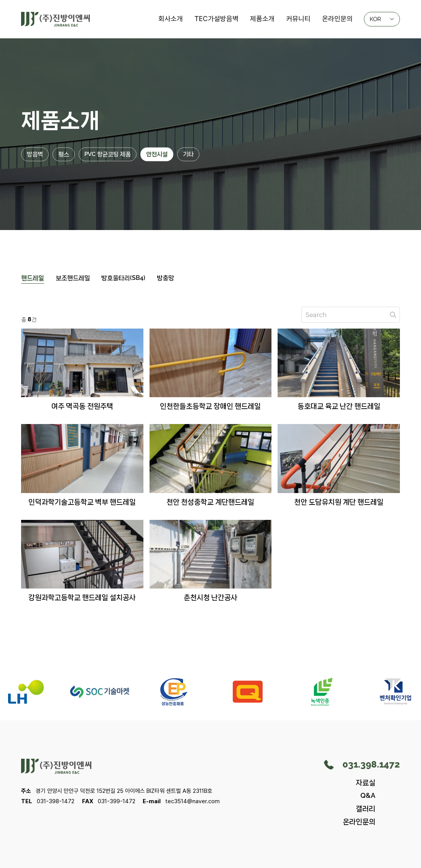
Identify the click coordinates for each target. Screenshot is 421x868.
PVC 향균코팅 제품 (108, 154)
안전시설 (157, 154)
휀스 (64, 154)
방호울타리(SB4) (124, 278)
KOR (382, 18)
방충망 (166, 278)
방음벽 (35, 154)
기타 (188, 154)
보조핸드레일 (73, 278)
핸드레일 (33, 278)
